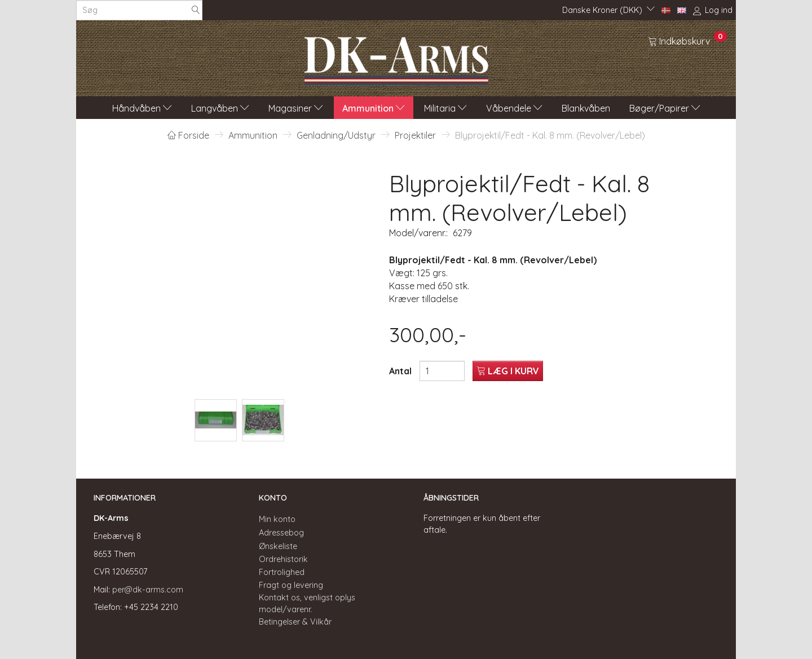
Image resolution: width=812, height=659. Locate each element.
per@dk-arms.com (148, 590)
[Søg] (196, 10)
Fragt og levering (291, 585)
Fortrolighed (282, 572)
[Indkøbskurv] (687, 41)
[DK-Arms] (396, 58)
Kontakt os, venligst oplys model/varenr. (307, 603)
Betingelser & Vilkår (295, 622)
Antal (401, 371)
